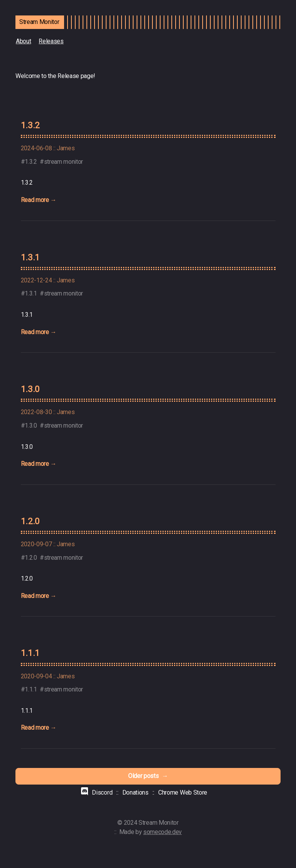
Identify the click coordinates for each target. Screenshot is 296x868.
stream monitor (64, 162)
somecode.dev (162, 832)
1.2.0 (30, 521)
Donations (135, 792)
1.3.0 (30, 389)
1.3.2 (30, 125)
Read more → (39, 200)
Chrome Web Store (183, 792)
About (23, 41)
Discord (102, 792)
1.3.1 (30, 257)
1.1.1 (30, 653)
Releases (51, 41)
